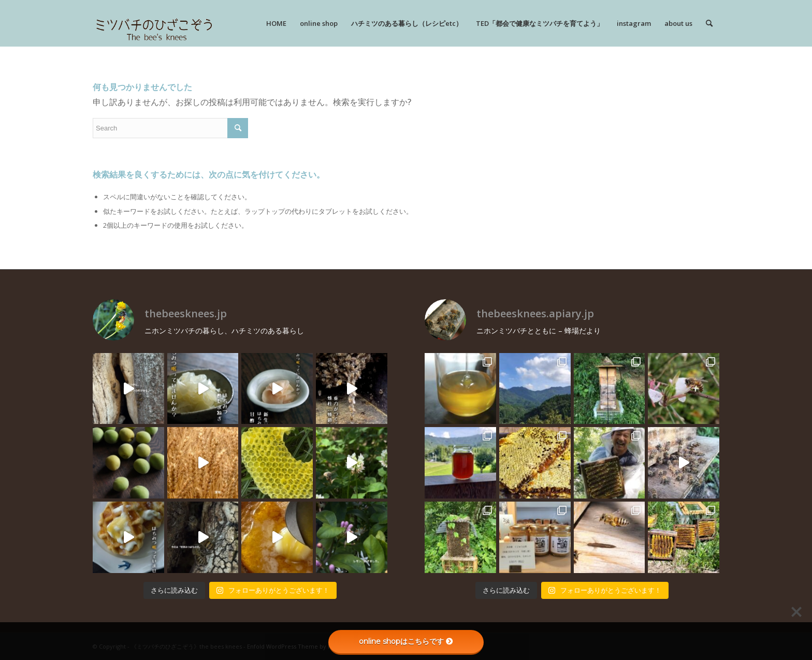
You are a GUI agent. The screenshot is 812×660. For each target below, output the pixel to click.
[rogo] (154, 23)
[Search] (709, 23)
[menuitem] (276, 23)
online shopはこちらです (406, 641)
